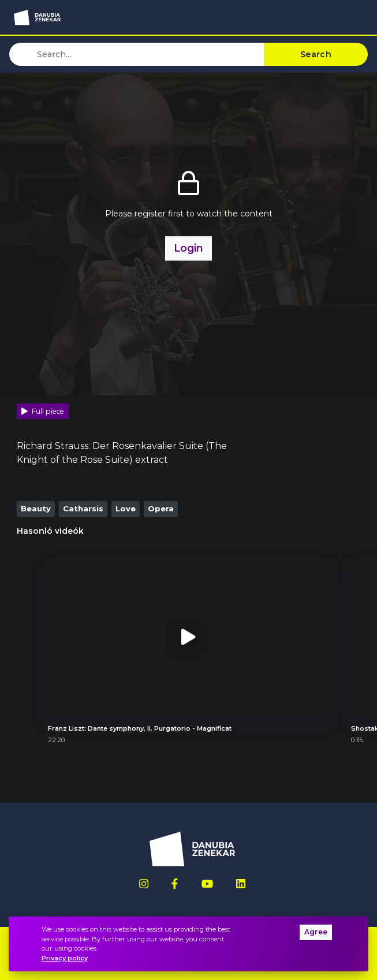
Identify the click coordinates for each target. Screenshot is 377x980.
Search (316, 54)
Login (188, 248)
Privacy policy (65, 958)
